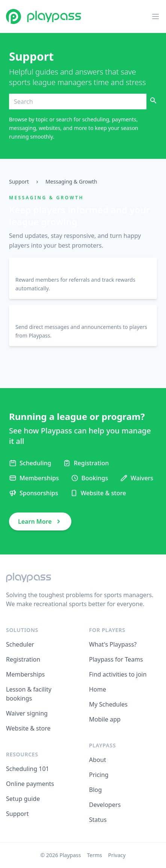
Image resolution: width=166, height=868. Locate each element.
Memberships (25, 674)
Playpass (70, 855)
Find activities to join (118, 674)
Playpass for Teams (116, 659)
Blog (95, 790)
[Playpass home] (44, 16)
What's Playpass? (113, 644)
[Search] (78, 102)
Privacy (117, 855)
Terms (94, 855)
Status (98, 820)
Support (19, 182)
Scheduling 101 (28, 769)
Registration (23, 659)
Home (98, 689)
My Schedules (108, 704)
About (97, 760)
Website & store (28, 728)
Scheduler (20, 644)
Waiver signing (27, 713)
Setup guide (23, 799)
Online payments (30, 784)
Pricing (99, 775)
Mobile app (105, 719)
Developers (105, 805)
